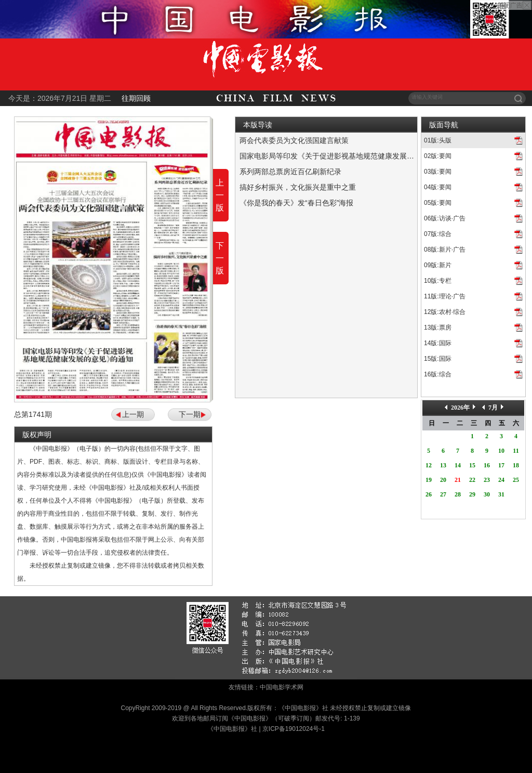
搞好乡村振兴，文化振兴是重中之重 (298, 187)
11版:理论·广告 (445, 296)
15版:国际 (438, 359)
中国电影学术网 (282, 687)
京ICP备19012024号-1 (294, 729)
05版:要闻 (438, 203)
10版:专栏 (438, 281)
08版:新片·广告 (445, 250)
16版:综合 (438, 374)
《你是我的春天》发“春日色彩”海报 (296, 203)
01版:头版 (438, 140)
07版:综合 (438, 234)
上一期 (133, 414)
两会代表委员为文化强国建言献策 (294, 140)
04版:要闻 (438, 187)
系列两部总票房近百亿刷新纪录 (290, 172)
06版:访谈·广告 (445, 218)
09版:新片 (438, 265)
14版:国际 (438, 343)
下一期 (190, 414)
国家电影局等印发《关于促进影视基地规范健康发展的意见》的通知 (349, 156)
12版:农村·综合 (445, 312)
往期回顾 (136, 98)
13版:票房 (438, 327)
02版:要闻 (438, 156)
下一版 (220, 258)
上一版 (220, 195)
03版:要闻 (438, 172)
